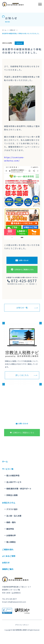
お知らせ (12, 30)
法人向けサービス (14, 482)
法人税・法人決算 (14, 516)
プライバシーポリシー (22, 625)
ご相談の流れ (8, 549)
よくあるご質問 (9, 556)
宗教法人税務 (12, 495)
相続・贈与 (11, 522)
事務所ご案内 (8, 569)
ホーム (4, 30)
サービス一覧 (8, 469)
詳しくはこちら (22, 375)
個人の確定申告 (13, 475)
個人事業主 (11, 542)
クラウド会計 (12, 509)
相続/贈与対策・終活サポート (19, 489)
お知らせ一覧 (22, 308)
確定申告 (10, 529)
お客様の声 (11, 535)
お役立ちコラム (9, 503)
